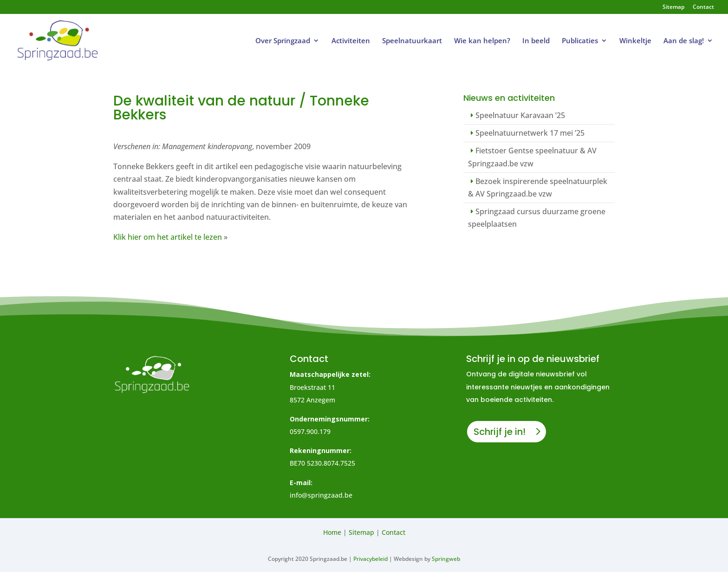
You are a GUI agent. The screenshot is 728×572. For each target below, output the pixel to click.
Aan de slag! (684, 41)
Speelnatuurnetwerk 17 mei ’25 (530, 133)
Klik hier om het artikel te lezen (168, 237)
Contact (703, 7)
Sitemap (673, 7)
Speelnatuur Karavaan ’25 (520, 115)
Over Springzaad (283, 41)
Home (332, 532)
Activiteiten (351, 41)
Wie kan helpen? (482, 41)
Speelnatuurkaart (412, 41)
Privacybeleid (370, 559)
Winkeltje (635, 41)
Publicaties (580, 41)
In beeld (536, 41)
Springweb (446, 559)
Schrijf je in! (500, 432)
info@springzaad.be (321, 495)
